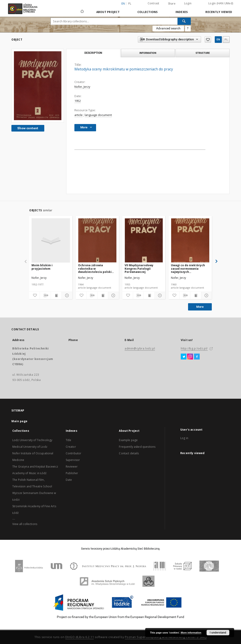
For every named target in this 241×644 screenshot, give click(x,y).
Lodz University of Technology (32, 440)
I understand (218, 633)
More (200, 307)
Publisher (72, 473)
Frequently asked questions (137, 447)
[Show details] (66, 295)
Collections (148, 12)
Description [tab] (93, 53)
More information (191, 633)
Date (69, 480)
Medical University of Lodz (30, 447)
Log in (184, 438)
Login (188, 3)
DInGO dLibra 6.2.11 (80, 637)
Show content (28, 128)
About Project (108, 12)
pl (130, 4)
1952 (78, 101)
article (79, 115)
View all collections (25, 524)
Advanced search (168, 28)
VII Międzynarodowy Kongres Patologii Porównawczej (139, 268)
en (218, 40)
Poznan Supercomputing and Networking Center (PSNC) (166, 637)
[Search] (184, 21)
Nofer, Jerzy (82, 87)
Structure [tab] (203, 53)
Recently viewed (219, 12)
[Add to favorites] (34, 295)
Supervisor (73, 460)
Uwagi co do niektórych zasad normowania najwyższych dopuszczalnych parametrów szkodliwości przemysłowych (190, 268)
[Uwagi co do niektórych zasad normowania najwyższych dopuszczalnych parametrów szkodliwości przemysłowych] (190, 241)
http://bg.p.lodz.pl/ (194, 348)
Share (172, 4)
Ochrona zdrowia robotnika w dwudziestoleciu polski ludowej (95, 268)
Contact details (129, 453)
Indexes (182, 12)
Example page (128, 440)
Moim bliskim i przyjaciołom (42, 267)
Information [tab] (148, 53)
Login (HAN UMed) (221, 3)
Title (69, 440)
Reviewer (72, 467)
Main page (20, 421)
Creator (71, 447)
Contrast (153, 3)
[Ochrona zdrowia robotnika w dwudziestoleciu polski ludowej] (97, 241)
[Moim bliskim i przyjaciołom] (51, 241)
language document (98, 115)
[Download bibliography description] (45, 295)
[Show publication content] (56, 295)
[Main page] (82, 9)
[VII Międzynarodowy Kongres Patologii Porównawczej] (144, 241)
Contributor (74, 453)
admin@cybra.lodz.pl (140, 348)
